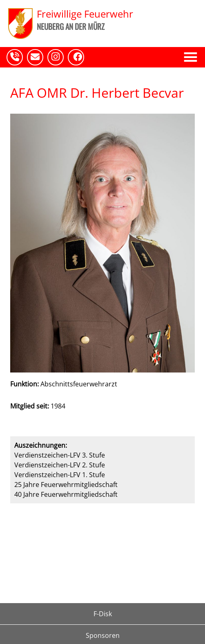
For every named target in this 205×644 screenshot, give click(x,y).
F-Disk (103, 614)
